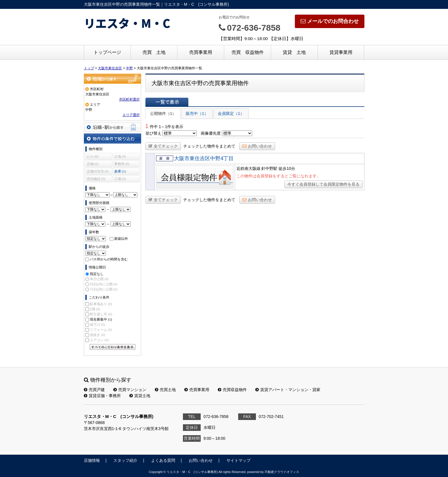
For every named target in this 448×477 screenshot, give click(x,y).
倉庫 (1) (120, 171)
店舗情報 (92, 460)
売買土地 (165, 390)
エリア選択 (131, 115)
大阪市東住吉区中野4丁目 (204, 158)
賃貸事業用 (341, 52)
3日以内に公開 (104, 284)
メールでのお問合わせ (330, 21)
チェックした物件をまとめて (209, 146)
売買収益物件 (232, 390)
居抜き (97, 335)
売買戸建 (94, 390)
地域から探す (113, 79)
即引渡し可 (101, 314)
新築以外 (121, 239)
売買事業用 (201, 52)
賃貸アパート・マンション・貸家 (288, 390)
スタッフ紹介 (125, 460)
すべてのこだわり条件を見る (113, 347)
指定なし (97, 274)
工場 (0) (120, 179)
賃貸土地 (140, 396)
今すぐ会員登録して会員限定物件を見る (323, 184)
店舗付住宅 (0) (98, 171)
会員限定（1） (231, 113)
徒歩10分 (287, 168)
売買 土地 (154, 52)
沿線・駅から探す (113, 127)
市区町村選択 (129, 99)
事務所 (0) (122, 164)
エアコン (99, 340)
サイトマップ (238, 460)
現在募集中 (101, 319)
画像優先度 (211, 133)
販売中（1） (197, 113)
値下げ (97, 325)
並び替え (153, 133)
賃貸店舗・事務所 (102, 396)
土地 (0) (120, 156)
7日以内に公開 (104, 289)
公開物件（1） (163, 113)
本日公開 (99, 279)
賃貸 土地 (294, 52)
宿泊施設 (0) (96, 179)
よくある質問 (163, 460)
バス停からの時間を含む (109, 259)
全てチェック (163, 146)
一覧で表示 (167, 102)
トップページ (107, 52)
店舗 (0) (93, 164)
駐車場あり (101, 304)
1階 (95, 309)
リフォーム (101, 330)
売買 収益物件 (248, 52)
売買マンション (130, 390)
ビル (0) (93, 156)
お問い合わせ (257, 146)
